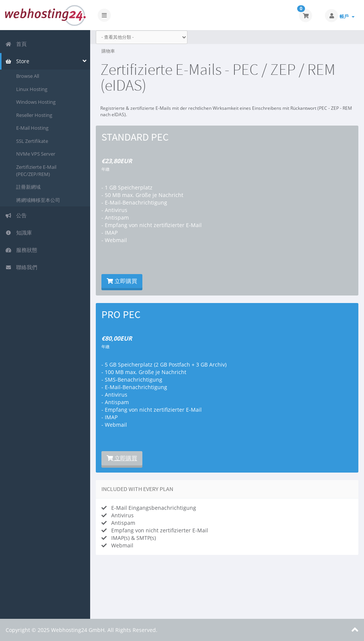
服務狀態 (21, 250)
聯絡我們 (21, 267)
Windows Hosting (36, 102)
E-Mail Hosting (32, 128)
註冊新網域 (28, 187)
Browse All (28, 76)
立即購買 (122, 281)
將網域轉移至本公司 (38, 200)
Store (17, 61)
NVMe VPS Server (36, 154)
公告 (16, 215)
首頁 (16, 44)
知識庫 (19, 233)
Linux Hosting (32, 89)
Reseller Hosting (34, 115)
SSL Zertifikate (32, 141)
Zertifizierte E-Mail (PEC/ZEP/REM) (36, 170)
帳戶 (347, 16)
